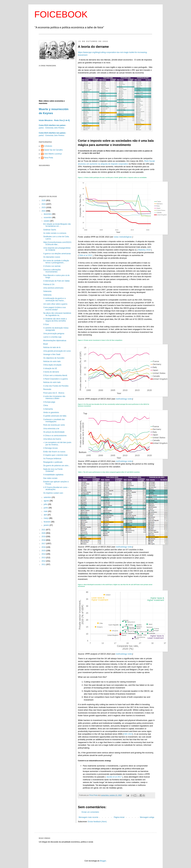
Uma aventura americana (53, 288)
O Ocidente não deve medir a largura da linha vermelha (55, 320)
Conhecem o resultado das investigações (54, 421)
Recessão (47, 389)
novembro (48, 217)
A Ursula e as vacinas (52, 266)
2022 (44, 211)
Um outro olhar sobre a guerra (55, 304)
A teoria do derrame (51, 372)
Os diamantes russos (52, 257)
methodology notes (124, 399)
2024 (44, 204)
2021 (44, 530)
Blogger (103, 861)
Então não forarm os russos (54, 452)
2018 (44, 540)
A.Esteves (48, 146)
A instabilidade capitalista (53, 475)
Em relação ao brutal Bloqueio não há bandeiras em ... (57, 225)
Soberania (47, 291)
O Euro (46, 324)
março (46, 518)
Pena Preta (48, 158)
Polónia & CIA (49, 284)
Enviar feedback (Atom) (97, 822)
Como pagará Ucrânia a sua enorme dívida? (54, 308)
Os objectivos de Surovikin (54, 358)
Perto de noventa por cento (54, 425)
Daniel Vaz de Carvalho (53, 150)
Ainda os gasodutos (51, 412)
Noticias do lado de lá (52, 347)
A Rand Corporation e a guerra (55, 379)
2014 (44, 554)
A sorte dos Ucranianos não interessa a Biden (54, 397)
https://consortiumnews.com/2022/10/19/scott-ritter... (57, 243)
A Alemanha (48, 409)
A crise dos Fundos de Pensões (56, 386)
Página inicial (119, 817)
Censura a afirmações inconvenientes (52, 271)
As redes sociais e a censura (55, 233)
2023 (44, 207)
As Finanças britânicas (52, 459)
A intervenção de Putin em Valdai (56, 281)
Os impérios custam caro (53, 493)
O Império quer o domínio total (55, 455)
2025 (44, 200)
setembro (48, 497)
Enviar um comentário (90, 812)
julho (46, 504)
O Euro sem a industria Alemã (55, 375)
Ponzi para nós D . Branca (54, 393)
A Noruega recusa (50, 448)
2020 (44, 533)
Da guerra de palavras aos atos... (56, 466)
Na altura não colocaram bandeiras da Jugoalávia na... (57, 314)
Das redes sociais (50, 478)
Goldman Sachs (50, 230)
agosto (47, 501)
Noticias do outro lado (52, 361)
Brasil (46, 344)
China (46, 405)
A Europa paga (49, 402)
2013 (44, 558)
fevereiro (47, 522)
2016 (44, 547)
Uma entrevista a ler (51, 429)
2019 (44, 537)
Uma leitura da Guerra (52, 439)
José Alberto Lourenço (53, 154)
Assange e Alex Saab (52, 354)
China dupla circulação (52, 365)
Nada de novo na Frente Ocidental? (53, 470)
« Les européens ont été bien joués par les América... (57, 443)
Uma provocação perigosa (54, 334)
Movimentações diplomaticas (55, 341)
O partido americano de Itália (55, 416)
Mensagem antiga (147, 817)
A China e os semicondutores (55, 436)
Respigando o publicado (53, 462)
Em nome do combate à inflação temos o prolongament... (56, 262)
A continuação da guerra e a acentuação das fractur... (54, 299)
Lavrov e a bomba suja (52, 337)
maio (46, 511)
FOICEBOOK (61, 14)
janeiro (47, 525)
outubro (47, 221)
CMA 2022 (128, 734)
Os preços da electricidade (54, 432)
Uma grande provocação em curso (57, 351)
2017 (44, 544)
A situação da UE (50, 368)
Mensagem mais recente (88, 817)
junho (46, 508)
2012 (44, 561)
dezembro (48, 214)
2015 (44, 551)
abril (46, 515)
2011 (44, 564)
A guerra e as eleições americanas (57, 254)
